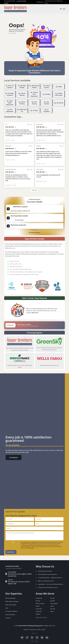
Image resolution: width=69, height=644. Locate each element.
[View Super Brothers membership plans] (35, 325)
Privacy (36, 641)
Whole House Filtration (35, 87)
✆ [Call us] (62, 9)
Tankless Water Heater (59, 94)
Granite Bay (39, 609)
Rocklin (38, 606)
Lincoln (52, 606)
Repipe (60, 87)
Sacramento (39, 598)
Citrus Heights (54, 604)
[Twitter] (22, 638)
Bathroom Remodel (23, 87)
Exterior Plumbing (22, 103)
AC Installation (47, 110)
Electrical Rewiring (23, 94)
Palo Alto (38, 601)
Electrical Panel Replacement (34, 94)
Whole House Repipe (11, 605)
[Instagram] (37, 638)
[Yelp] (32, 638)
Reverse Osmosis (47, 87)
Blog (32, 641)
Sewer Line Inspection (10, 87)
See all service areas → (42, 617)
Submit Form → (11, 552)
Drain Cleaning (34, 103)
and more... (8, 618)
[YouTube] (42, 638)
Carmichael (39, 611)
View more (35, 190)
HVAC (7, 608)
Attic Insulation (47, 103)
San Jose (52, 598)
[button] (64, 9)
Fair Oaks (53, 609)
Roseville (53, 601)
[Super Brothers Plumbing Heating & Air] (15, 9)
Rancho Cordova (40, 604)
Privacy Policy (31, 548)
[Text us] (61, 9)
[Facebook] (27, 638)
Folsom (52, 611)
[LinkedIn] (47, 638)
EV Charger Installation (10, 94)
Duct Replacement (10, 110)
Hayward (38, 614)
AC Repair (35, 110)
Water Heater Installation (12, 601)
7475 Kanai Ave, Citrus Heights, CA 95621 (54, 2)
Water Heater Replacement (10, 103)
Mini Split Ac (60, 103)
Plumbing (48, 94)
